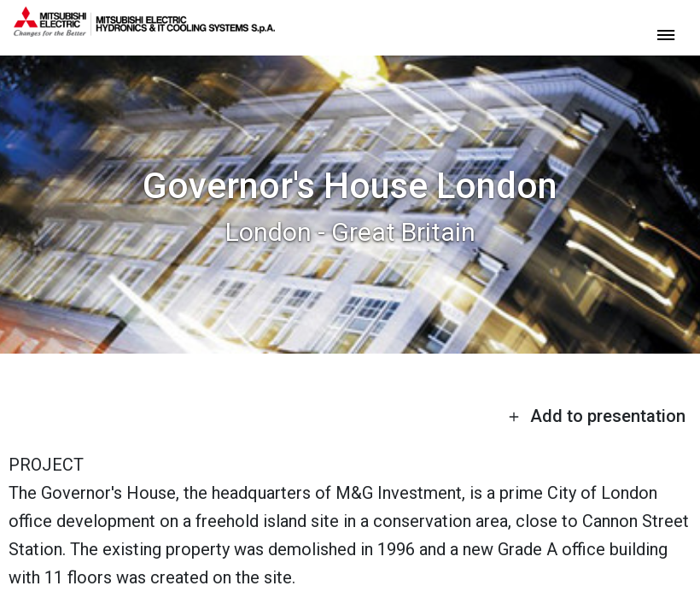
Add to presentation (597, 416)
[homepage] (144, 30)
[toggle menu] (666, 34)
